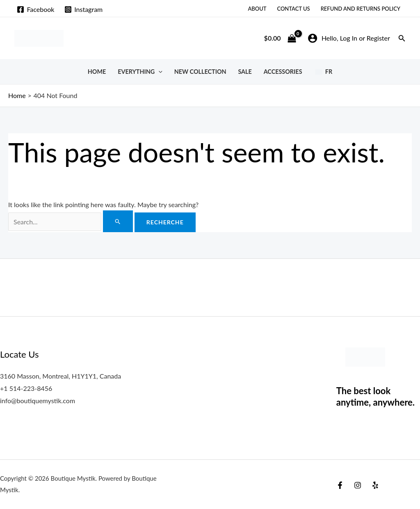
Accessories (283, 72)
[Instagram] (84, 9)
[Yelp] (375, 485)
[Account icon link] (349, 38)
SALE (245, 72)
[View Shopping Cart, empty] (280, 38)
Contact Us (293, 9)
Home (97, 72)
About (257, 9)
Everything (140, 72)
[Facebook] (36, 9)
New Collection (200, 72)
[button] (402, 38)
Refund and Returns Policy (361, 9)
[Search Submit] (118, 221)
